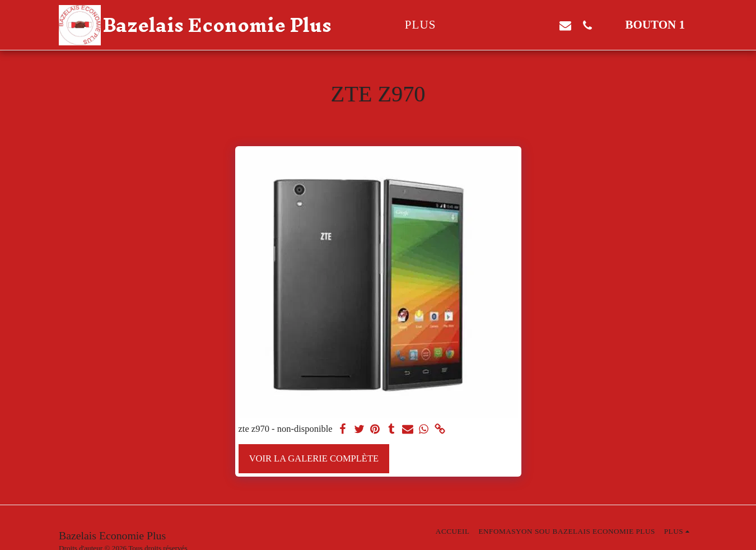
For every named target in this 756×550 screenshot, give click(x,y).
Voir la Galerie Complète (314, 458)
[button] (500, 25)
